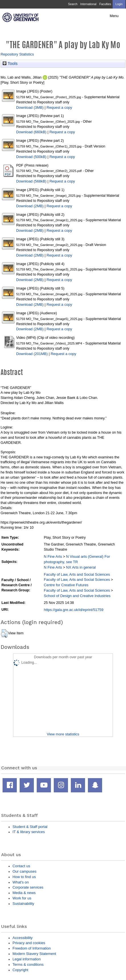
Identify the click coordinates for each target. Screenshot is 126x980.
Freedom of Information (32, 948)
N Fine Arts (53, 556)
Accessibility (22, 938)
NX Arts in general (81, 567)
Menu (114, 16)
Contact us (21, 866)
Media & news (24, 893)
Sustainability (23, 904)
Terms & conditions (28, 964)
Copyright (20, 970)
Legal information (27, 959)
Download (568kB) (31, 181)
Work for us (22, 898)
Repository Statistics (17, 54)
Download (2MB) (30, 206)
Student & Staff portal (30, 827)
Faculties (105, 4)
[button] (4, 633)
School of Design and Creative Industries (77, 596)
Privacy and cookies (29, 943)
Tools (10, 63)
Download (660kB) (31, 132)
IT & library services (29, 832)
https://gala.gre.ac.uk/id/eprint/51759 (74, 610)
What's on (21, 882)
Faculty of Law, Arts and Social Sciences (77, 574)
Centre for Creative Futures (66, 585)
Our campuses (24, 871)
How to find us (24, 877)
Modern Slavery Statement (34, 954)
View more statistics (63, 734)
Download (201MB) (32, 354)
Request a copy (59, 107)
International (88, 4)
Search (73, 4)
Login (119, 4)
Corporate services (28, 887)
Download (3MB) (30, 107)
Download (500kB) (31, 157)
